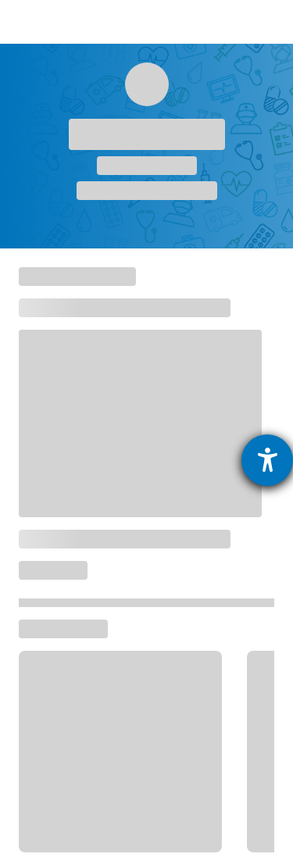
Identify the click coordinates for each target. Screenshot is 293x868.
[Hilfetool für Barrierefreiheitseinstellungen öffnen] (267, 460)
